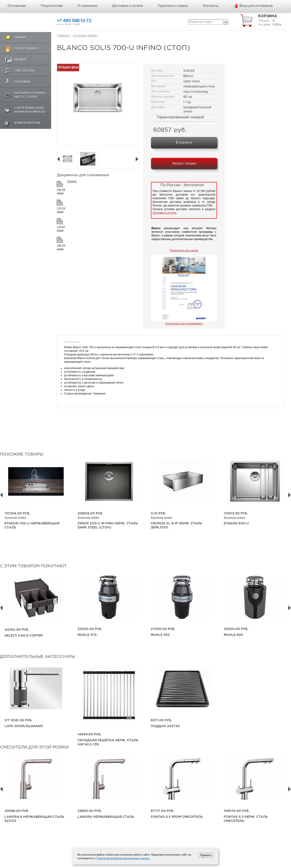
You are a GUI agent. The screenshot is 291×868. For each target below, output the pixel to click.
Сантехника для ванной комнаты (30, 110)
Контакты (211, 6)
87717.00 (162, 811)
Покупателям (52, 6)
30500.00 (236, 629)
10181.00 (19, 720)
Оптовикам (17, 6)
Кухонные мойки (85, 35)
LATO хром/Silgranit (24, 726)
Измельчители (27, 123)
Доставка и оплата (128, 6)
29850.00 (90, 811)
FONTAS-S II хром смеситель (177, 817)
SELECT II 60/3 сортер (24, 636)
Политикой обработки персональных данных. (123, 858)
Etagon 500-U (236, 523)
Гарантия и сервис (173, 6)
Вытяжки (22, 82)
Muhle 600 (233, 635)
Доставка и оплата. (165, 213)
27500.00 (163, 629)
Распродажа (26, 49)
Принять (206, 855)
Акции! (20, 38)
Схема (72, 181)
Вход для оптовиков (256, 6)
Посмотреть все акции (184, 250)
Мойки (20, 60)
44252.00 (17, 630)
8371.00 (161, 720)
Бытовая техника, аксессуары (30, 95)
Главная (63, 35)
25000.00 (90, 629)
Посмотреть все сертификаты (184, 324)
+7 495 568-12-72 (74, 21)
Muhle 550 (160, 635)
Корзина (268, 16)
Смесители (24, 71)
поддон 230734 (165, 726)
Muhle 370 (87, 635)
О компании (87, 6)
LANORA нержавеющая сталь (106, 817)
